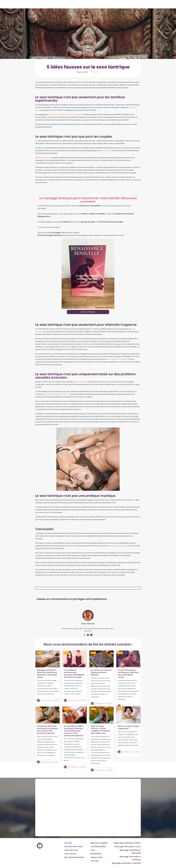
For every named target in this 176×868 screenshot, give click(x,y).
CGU (93, 850)
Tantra (94, 72)
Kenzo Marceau (88, 624)
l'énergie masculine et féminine (56, 394)
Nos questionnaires (74, 857)
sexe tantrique (81, 382)
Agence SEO (97, 857)
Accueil (68, 843)
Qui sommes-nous (74, 847)
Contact (95, 861)
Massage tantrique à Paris (127, 843)
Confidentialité (98, 847)
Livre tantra (70, 854)
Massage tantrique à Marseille (130, 852)
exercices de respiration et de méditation (65, 114)
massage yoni (107, 150)
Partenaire (96, 854)
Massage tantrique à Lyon (128, 847)
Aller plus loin (71, 850)
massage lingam (44, 158)
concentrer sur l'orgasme (117, 359)
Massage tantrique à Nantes (126, 863)
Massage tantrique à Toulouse (130, 858)
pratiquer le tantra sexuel (118, 546)
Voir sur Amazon (88, 312)
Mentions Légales (99, 843)
